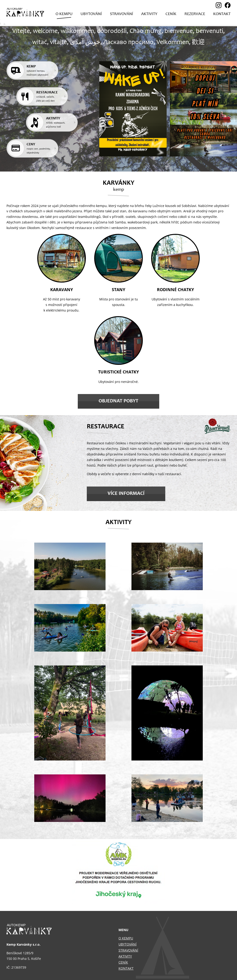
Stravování (128, 950)
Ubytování (128, 944)
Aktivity (125, 956)
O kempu (126, 938)
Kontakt (126, 968)
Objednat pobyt (118, 401)
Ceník (123, 962)
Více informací (126, 494)
